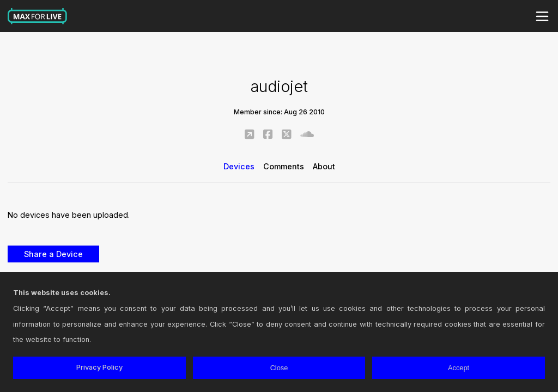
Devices (239, 166)
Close (279, 368)
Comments (284, 166)
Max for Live (38, 16)
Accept (459, 368)
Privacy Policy (99, 367)
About (324, 166)
